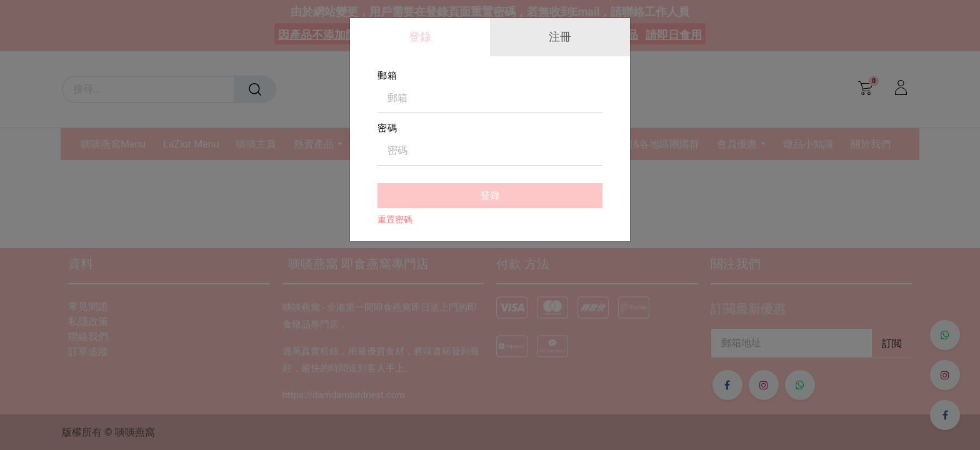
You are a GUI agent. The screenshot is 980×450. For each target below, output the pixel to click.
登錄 (490, 195)
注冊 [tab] (560, 37)
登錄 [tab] (420, 37)
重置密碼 (395, 219)
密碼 (387, 128)
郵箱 (387, 76)
